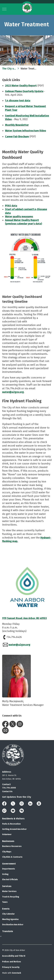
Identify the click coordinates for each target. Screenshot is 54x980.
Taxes (5, 902)
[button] (27, 258)
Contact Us (7, 791)
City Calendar (8, 914)
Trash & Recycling (11, 897)
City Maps (7, 852)
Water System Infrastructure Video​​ (26, 131)
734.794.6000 (9, 788)
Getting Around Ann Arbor (14, 829)
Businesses (8, 841)
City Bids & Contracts (12, 857)
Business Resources (12, 846)
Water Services (9, 891)
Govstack (16, 973)
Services (7, 886)
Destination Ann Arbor (13, 925)
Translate (8, 931)
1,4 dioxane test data (18, 101)
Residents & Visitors (13, 819)
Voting (5, 874)
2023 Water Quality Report (21, 86)
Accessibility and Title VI (14, 956)
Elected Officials (10, 880)
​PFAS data (11, 206)
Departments (9, 869)
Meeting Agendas (10, 919)
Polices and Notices (12, 962)
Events (6, 909)
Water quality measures (19, 217)
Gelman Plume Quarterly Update (24, 91)
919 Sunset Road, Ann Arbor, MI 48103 (24, 618)
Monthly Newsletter (17, 125)
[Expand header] (4, 9)
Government (9, 864)
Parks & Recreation (11, 824)
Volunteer (7, 834)
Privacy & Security (11, 967)
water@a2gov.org (13, 392)
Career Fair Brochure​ (17, 137)
